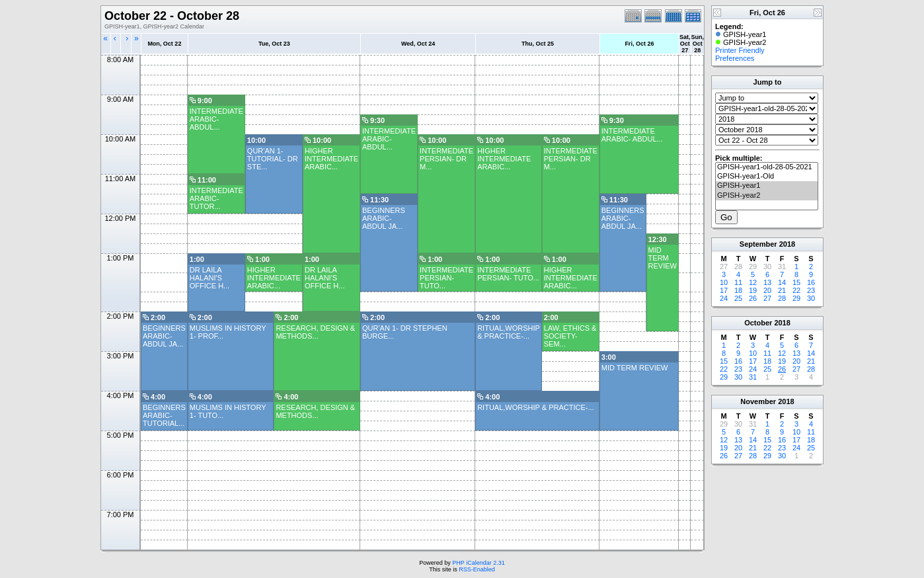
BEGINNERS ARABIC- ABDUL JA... (384, 218)
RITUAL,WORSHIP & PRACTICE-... (509, 332)
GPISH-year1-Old (767, 177)
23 (811, 290)
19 (753, 290)
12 (753, 282)
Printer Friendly (740, 50)
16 (811, 282)
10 (724, 282)
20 (767, 290)
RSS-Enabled (477, 569)
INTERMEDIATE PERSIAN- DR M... (446, 159)
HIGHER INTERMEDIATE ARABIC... (331, 159)
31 (753, 377)
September (758, 244)
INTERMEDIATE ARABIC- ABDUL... (216, 119)
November (758, 401)
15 (796, 282)
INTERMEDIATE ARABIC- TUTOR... (216, 198)
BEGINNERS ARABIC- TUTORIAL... (164, 415)
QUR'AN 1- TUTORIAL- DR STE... (273, 159)
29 (796, 298)
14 (782, 282)
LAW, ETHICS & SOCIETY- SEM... (570, 336)
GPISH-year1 (767, 186)
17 (724, 290)
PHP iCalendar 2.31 (478, 563)
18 (738, 290)
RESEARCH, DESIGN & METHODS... (315, 332)
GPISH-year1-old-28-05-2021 (767, 167)
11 (738, 282)
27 (767, 298)
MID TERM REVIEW (663, 258)
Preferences (735, 58)
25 (738, 298)
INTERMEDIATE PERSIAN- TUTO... (446, 278)
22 (796, 290)
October (758, 323)
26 (753, 298)
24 (724, 298)
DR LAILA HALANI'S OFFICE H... (210, 278)
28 (782, 298)
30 (811, 298)
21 (782, 290)
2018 (787, 244)
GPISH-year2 (767, 196)
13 (767, 282)
